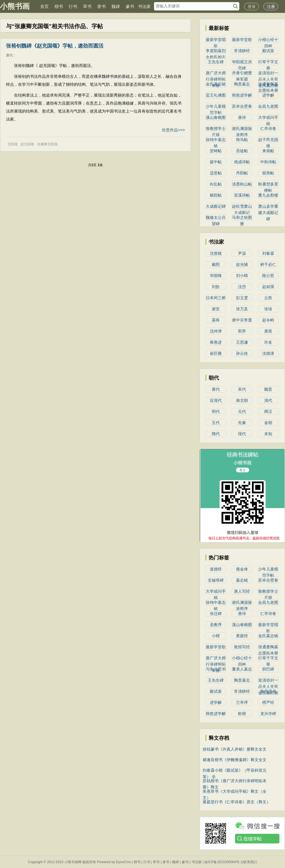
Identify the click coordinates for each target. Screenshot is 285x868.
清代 (268, 400)
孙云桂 (242, 353)
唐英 (268, 331)
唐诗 (242, 117)
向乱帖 (216, 184)
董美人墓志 (242, 669)
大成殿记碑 (216, 206)
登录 (252, 7)
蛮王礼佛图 (216, 95)
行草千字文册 (268, 62)
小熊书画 (15, 6)
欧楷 (242, 714)
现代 (242, 434)
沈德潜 (268, 353)
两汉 (268, 411)
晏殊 (216, 320)
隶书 (101, 6)
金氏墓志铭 (216, 84)
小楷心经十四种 (268, 40)
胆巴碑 (268, 669)
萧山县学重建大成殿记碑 (268, 207)
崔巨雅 (216, 353)
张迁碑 (216, 614)
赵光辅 (242, 264)
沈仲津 (216, 331)
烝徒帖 (242, 151)
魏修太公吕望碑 (216, 218)
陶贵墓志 (242, 84)
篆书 (130, 6)
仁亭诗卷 (268, 129)
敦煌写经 (242, 647)
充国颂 (13, 144)
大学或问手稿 (268, 118)
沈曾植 (216, 253)
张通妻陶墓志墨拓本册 (268, 85)
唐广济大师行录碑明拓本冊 (216, 74)
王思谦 (242, 342)
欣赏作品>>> (173, 130)
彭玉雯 (242, 298)
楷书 (59, 6)
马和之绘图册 (242, 218)
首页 (44, 6)
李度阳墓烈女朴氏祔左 (216, 51)
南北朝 (242, 400)
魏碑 (116, 6)
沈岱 (242, 287)
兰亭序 (242, 702)
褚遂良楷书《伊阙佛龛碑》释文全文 (235, 760)
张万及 (242, 309)
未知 (268, 434)
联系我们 (250, 862)
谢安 (216, 309)
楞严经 (268, 702)
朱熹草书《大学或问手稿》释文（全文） (235, 792)
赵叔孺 (268, 287)
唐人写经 (242, 591)
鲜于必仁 (268, 264)
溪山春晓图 (216, 117)
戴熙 (216, 264)
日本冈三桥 (216, 298)
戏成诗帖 (242, 162)
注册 (271, 7)
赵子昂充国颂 (268, 140)
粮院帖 (216, 195)
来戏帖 (268, 151)
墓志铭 (242, 580)
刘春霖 (268, 253)
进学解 (268, 95)
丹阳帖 (242, 173)
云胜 (268, 298)
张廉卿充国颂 (47, 144)
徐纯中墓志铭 (216, 140)
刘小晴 (242, 276)
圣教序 (216, 625)
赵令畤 (268, 320)
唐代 (9, 55)
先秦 (242, 423)
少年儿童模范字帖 (216, 107)
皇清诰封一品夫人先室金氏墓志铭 (268, 74)
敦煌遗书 (268, 691)
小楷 (216, 636)
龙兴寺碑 (268, 714)
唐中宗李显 (242, 320)
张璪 (268, 309)
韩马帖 (242, 140)
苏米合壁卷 (242, 106)
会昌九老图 (268, 106)
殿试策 (268, 51)
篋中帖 (216, 162)
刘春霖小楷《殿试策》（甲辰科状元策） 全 (235, 771)
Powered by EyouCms (113, 862)
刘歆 (216, 287)
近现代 (216, 400)
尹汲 (242, 253)
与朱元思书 (216, 669)
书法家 (144, 6)
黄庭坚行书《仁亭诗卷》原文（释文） (237, 802)
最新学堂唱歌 (216, 40)
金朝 (268, 423)
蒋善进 (216, 342)
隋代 (216, 434)
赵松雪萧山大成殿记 (242, 207)
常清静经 (242, 51)
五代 (216, 423)
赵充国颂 (27, 144)
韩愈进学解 (242, 95)
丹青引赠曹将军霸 (242, 74)
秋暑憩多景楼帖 (268, 185)
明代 (216, 411)
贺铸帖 (216, 151)
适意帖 (216, 173)
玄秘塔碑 (216, 580)
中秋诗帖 (268, 162)
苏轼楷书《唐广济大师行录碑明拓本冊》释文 (235, 781)
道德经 (216, 569)
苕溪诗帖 (242, 195)
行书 (73, 6)
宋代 (242, 389)
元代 (242, 411)
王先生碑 (216, 62)
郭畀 (242, 331)
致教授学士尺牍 (216, 129)
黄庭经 (242, 636)
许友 (268, 342)
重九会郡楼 (268, 195)
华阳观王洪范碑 (242, 62)
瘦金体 (242, 569)
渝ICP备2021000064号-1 (223, 862)
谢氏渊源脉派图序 (242, 129)
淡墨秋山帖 (242, 184)
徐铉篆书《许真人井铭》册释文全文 (235, 749)
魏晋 (268, 389)
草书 (87, 6)
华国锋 (216, 276)
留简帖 (268, 173)
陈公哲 (268, 276)
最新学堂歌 (242, 40)
